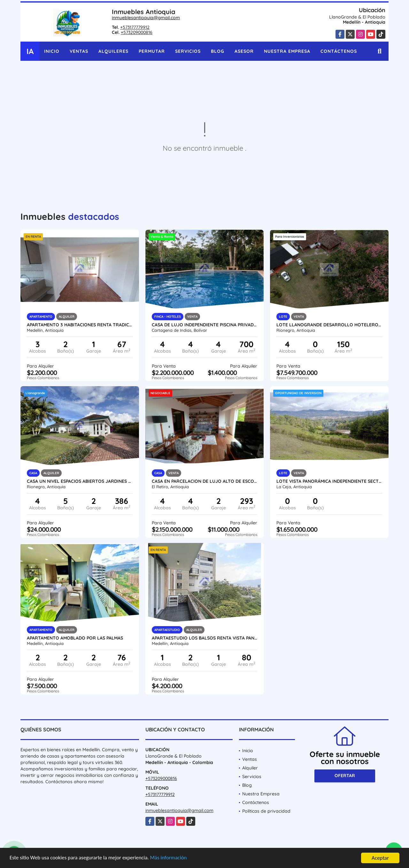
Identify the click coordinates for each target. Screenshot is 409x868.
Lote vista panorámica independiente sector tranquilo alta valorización (329, 481)
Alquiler (250, 768)
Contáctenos (339, 51)
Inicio (52, 51)
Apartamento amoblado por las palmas (75, 638)
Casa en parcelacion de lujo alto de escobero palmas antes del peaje (205, 481)
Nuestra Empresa (287, 51)
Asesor (244, 51)
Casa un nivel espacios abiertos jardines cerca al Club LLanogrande (80, 481)
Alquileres (113, 51)
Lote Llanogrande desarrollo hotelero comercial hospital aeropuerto (329, 325)
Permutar (152, 51)
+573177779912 (135, 27)
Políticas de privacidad (266, 811)
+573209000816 (137, 32)
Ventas (79, 51)
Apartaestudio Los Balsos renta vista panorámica (205, 638)
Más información (170, 859)
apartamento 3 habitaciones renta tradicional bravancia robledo (80, 325)
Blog (218, 51)
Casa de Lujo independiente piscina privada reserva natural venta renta (205, 325)
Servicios (188, 51)
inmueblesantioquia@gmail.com (146, 18)
